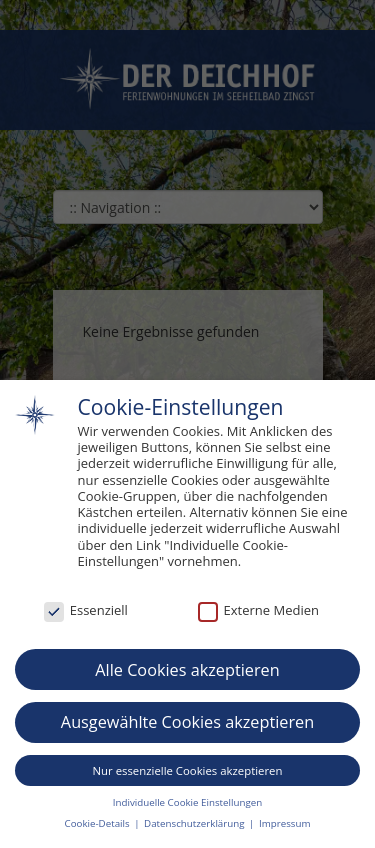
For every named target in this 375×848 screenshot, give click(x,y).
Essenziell (86, 611)
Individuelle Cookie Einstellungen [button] (187, 802)
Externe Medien (258, 611)
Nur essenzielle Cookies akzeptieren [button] (188, 770)
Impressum (284, 824)
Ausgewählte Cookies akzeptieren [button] (187, 723)
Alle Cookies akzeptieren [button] (187, 670)
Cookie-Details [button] (99, 824)
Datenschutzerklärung (195, 824)
